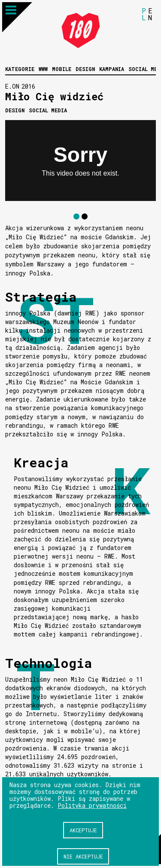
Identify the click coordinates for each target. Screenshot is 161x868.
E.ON (12, 86)
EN (150, 14)
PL (144, 14)
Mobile (62, 69)
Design (85, 69)
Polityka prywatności (92, 805)
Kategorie (20, 69)
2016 (28, 86)
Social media (48, 110)
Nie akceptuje (83, 856)
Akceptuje (83, 830)
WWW (43, 69)
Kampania (112, 69)
